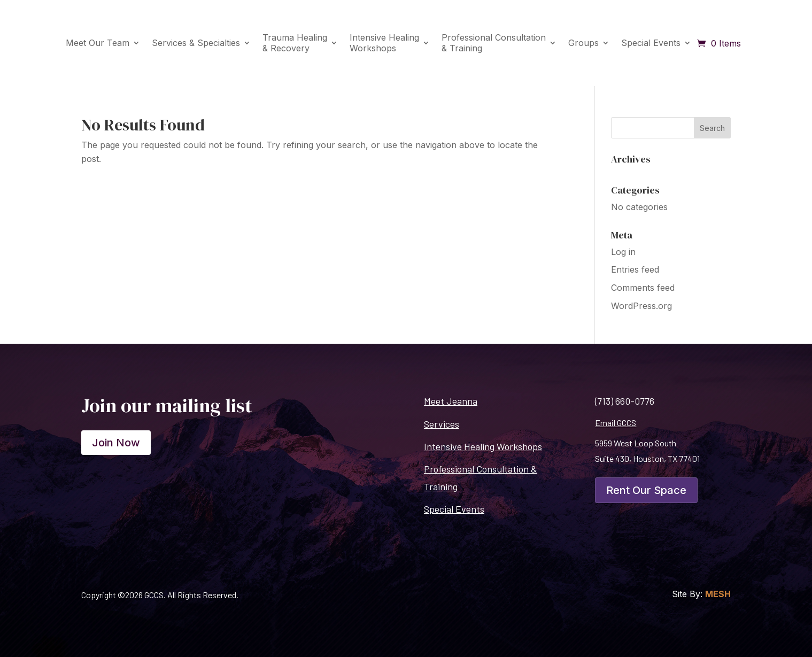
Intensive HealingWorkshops (384, 42)
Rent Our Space (646, 490)
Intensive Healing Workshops (483, 446)
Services (442, 424)
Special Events (651, 43)
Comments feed (643, 288)
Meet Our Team (98, 43)
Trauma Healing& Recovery (295, 42)
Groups (583, 43)
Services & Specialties (196, 43)
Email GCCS (616, 423)
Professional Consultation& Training (494, 42)
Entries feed (635, 269)
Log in (623, 252)
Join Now (116, 443)
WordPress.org (641, 306)
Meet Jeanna (451, 401)
